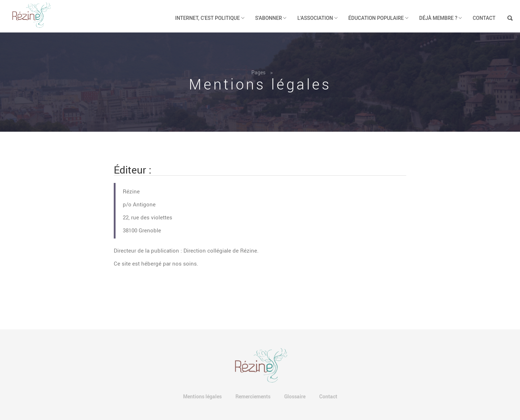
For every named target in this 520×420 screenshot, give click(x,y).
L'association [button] (317, 18)
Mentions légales (202, 396)
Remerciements (253, 396)
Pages (258, 72)
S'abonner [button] (271, 18)
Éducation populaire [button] (378, 18)
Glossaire (295, 396)
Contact (484, 18)
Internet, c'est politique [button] (210, 18)
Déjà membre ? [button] (441, 18)
